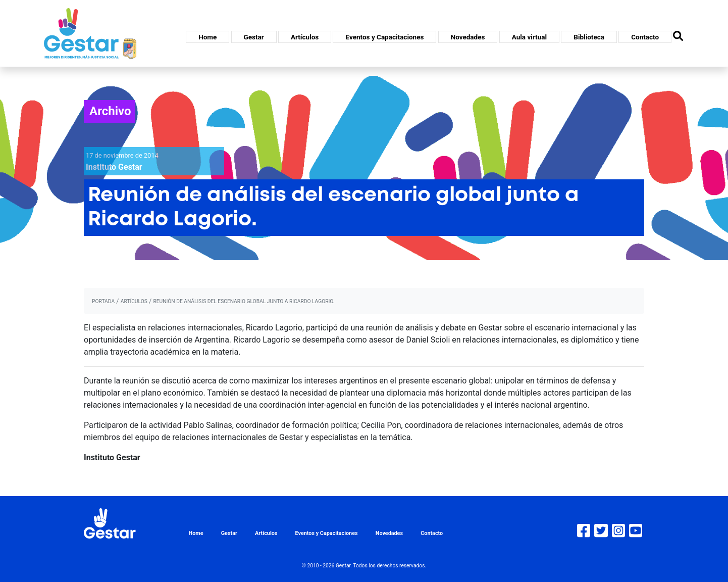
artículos (134, 301)
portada (103, 301)
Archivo (110, 111)
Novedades (468, 37)
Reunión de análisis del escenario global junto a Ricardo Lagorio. (244, 301)
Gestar (254, 37)
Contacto (645, 37)
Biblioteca (589, 37)
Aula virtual (529, 37)
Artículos (305, 37)
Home (207, 37)
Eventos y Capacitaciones (384, 37)
